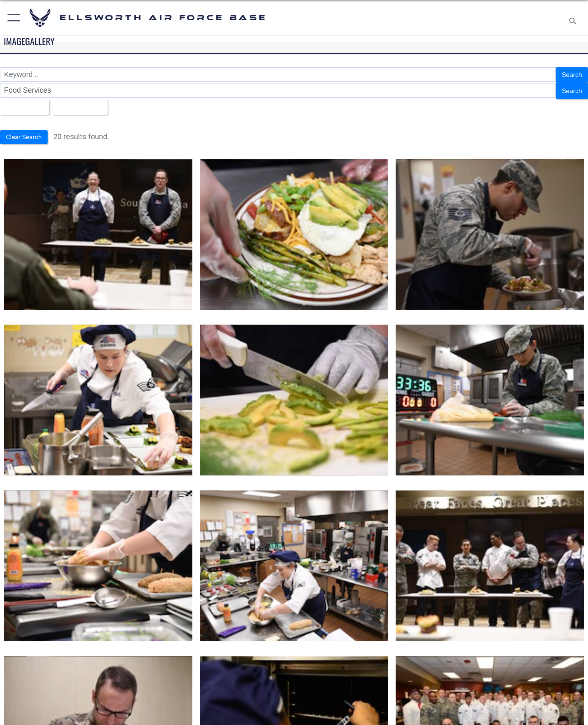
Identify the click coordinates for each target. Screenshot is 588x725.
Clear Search (27, 134)
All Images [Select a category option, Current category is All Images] (24, 104)
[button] (12, 18)
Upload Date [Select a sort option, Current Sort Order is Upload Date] (85, 104)
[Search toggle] (574, 18)
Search (570, 74)
